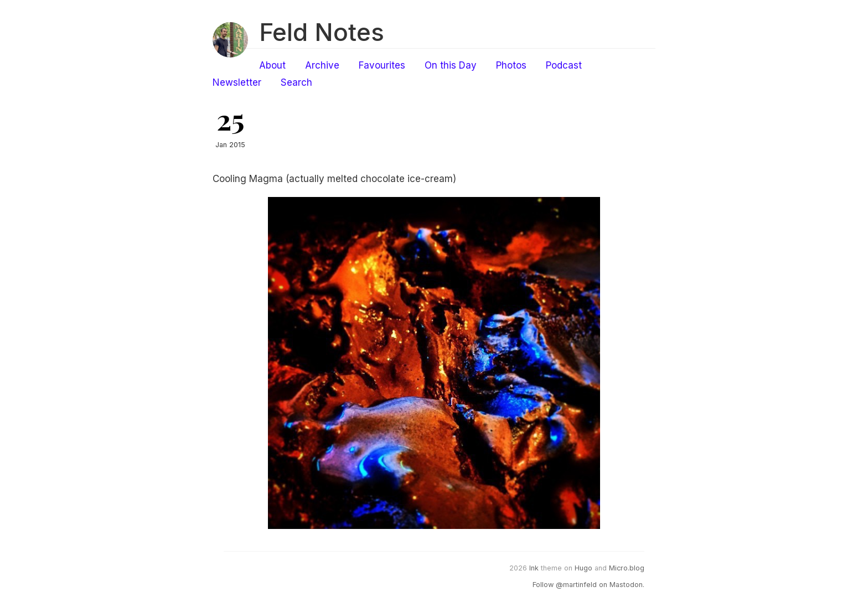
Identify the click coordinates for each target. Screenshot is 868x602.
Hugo (583, 568)
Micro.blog (627, 568)
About (272, 65)
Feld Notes (322, 32)
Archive (322, 65)
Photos (511, 65)
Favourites (382, 65)
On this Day (451, 65)
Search (296, 82)
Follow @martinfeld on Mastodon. (588, 585)
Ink (534, 568)
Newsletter (237, 82)
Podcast (564, 65)
